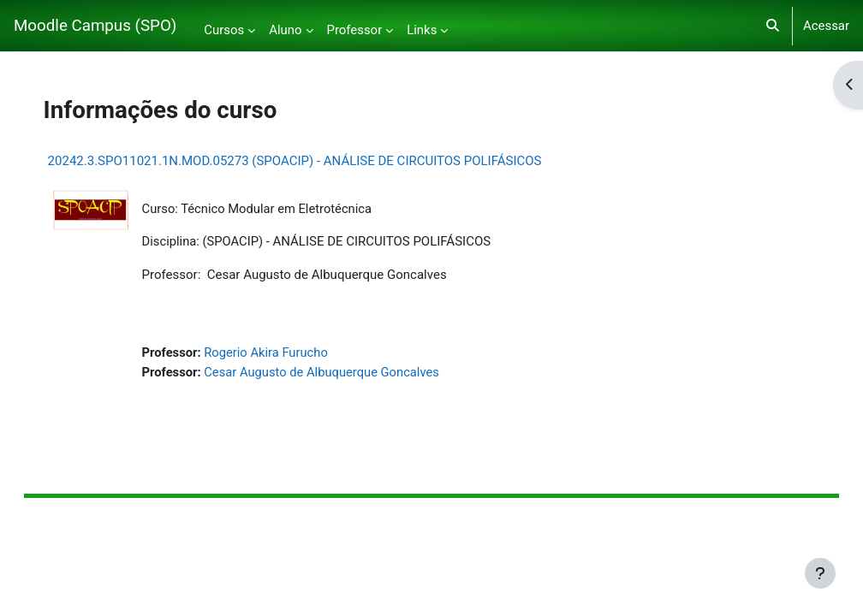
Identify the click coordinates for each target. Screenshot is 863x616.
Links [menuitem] (422, 30)
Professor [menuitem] (355, 30)
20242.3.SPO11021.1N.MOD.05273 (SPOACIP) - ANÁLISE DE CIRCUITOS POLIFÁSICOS (312, 161)
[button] (773, 26)
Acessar (826, 26)
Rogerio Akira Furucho (285, 353)
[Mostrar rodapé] (820, 573)
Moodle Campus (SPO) (95, 26)
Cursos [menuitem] (224, 30)
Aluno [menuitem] (285, 30)
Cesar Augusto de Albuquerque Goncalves (342, 372)
